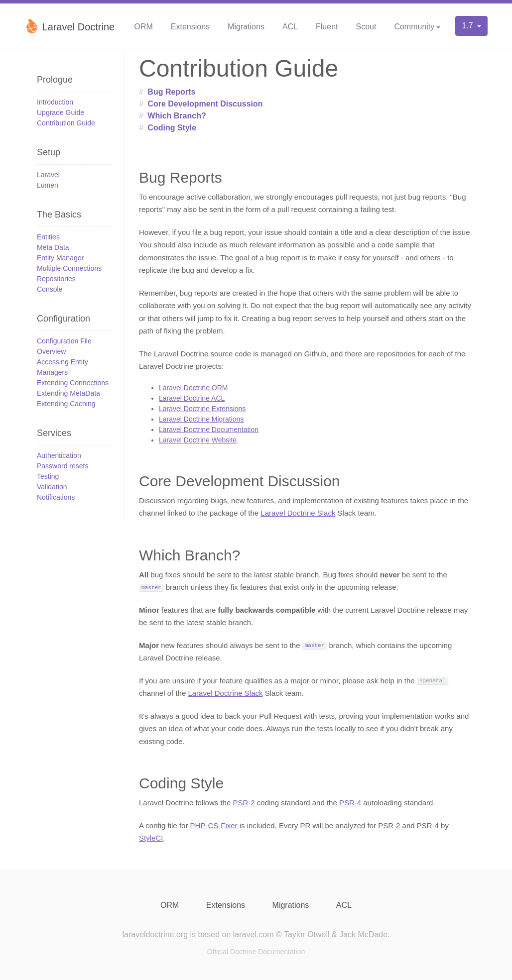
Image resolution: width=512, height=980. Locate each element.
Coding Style (172, 128)
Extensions (190, 27)
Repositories (56, 279)
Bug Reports (171, 92)
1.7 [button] (468, 26)
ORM (143, 27)
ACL (290, 27)
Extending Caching (66, 404)
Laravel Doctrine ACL (192, 398)
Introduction (55, 102)
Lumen (48, 185)
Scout (366, 27)
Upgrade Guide (61, 112)
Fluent (327, 27)
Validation (52, 487)
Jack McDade (363, 934)
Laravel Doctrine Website (198, 440)
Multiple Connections (69, 268)
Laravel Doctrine (69, 26)
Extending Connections (73, 383)
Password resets (63, 466)
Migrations (246, 27)
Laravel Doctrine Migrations (201, 419)
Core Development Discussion (205, 104)
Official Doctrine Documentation (256, 952)
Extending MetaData (68, 393)
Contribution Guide (66, 123)
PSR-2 (244, 803)
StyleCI (151, 838)
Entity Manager (60, 258)
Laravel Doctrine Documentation (209, 430)
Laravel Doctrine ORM (193, 388)
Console (50, 289)
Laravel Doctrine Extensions (202, 409)
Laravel (48, 175)
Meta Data (53, 247)
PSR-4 (350, 803)
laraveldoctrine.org (155, 934)
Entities (48, 237)
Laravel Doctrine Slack (298, 513)
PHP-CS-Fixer (214, 825)
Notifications (56, 497)
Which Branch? (177, 116)
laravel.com (254, 934)
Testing (48, 476)
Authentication (59, 455)
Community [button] (414, 27)
